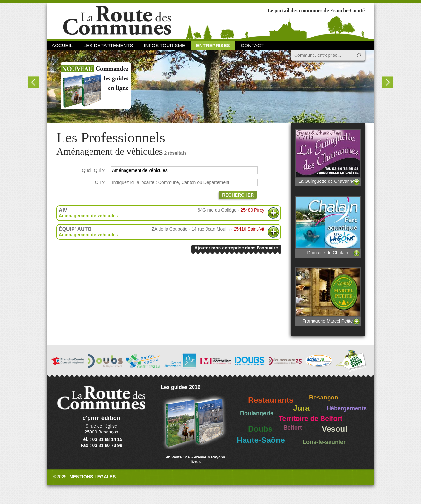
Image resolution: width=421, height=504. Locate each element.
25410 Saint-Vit (249, 229)
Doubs (260, 429)
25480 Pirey (252, 210)
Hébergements (347, 408)
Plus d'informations (273, 213)
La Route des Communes (117, 21)
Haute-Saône (261, 440)
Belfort (293, 428)
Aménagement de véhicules (88, 216)
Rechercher (238, 195)
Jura (301, 408)
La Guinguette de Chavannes (328, 156)
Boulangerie (257, 413)
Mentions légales (92, 477)
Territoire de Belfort (310, 419)
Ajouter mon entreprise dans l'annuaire (236, 248)
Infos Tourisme (164, 45)
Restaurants (271, 400)
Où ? (100, 182)
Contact (252, 45)
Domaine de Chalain (328, 226)
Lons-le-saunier (324, 442)
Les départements (108, 45)
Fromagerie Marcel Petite (328, 295)
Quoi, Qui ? (93, 170)
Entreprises (213, 45)
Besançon (324, 397)
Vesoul (335, 429)
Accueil (62, 45)
